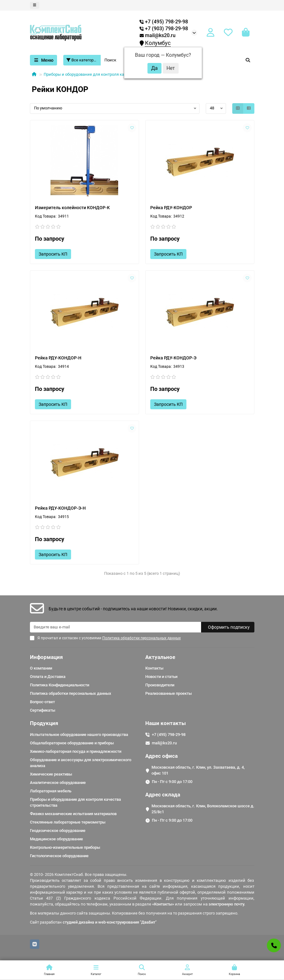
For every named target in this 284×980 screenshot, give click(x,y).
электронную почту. (227, 904)
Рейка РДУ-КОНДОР (171, 208)
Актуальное (160, 657)
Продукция (44, 723)
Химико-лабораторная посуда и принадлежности (76, 751)
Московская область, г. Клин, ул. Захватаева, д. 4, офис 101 (198, 770)
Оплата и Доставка (48, 677)
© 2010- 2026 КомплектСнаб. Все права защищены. (79, 874)
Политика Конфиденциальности (60, 685)
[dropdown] (35, 5)
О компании (41, 668)
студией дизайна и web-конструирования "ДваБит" (110, 922)
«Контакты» (163, 904)
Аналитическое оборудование (58, 783)
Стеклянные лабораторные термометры (68, 822)
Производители (160, 685)
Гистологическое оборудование (59, 856)
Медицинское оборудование (56, 839)
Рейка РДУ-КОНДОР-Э (173, 358)
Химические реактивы (51, 774)
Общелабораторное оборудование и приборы (72, 743)
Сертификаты (43, 710)
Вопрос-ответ (42, 702)
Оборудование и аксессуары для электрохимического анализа (81, 763)
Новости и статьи (161, 677)
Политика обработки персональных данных (71, 693)
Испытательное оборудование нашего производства (79, 735)
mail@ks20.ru (158, 36)
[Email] (116, 627)
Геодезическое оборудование (58, 831)
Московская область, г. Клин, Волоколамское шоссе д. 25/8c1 (203, 809)
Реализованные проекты (168, 693)
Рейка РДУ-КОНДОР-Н (58, 358)
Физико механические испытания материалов (73, 814)
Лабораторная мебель (51, 791)
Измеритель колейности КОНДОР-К (72, 208)
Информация (46, 657)
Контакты (154, 668)
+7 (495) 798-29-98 (169, 735)
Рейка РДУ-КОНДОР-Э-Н (60, 508)
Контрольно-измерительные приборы (65, 847)
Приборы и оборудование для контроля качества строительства (105, 74)
